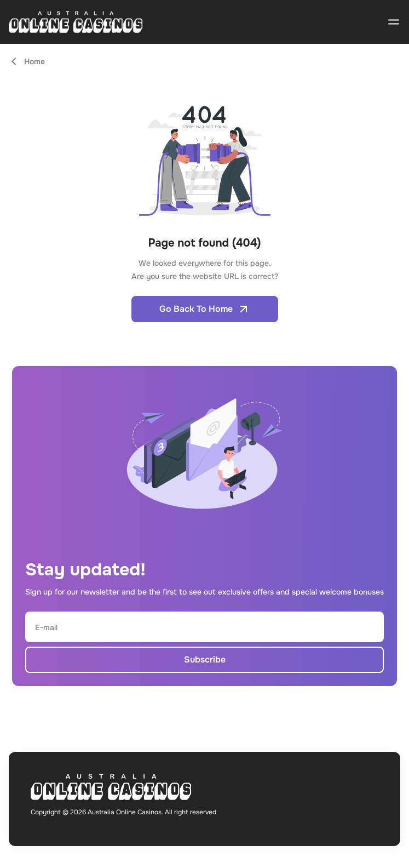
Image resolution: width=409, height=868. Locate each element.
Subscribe (205, 659)
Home (34, 61)
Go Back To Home (205, 309)
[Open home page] (76, 22)
